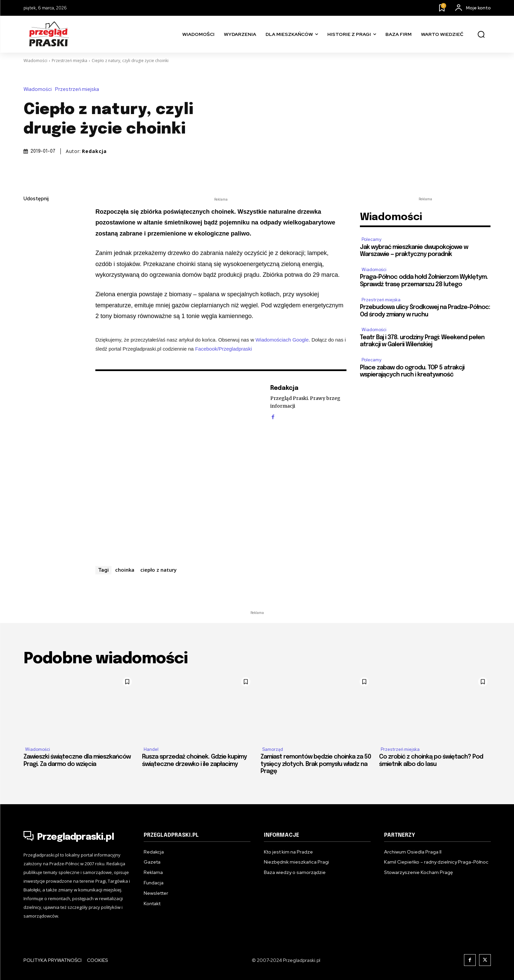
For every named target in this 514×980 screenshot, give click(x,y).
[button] (481, 35)
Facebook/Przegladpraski (223, 349)
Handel (151, 749)
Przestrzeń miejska (69, 61)
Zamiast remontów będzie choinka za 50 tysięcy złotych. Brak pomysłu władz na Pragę (316, 764)
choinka (125, 570)
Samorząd (273, 749)
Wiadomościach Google (282, 340)
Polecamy (371, 239)
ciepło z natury (158, 570)
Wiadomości (35, 61)
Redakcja (94, 151)
